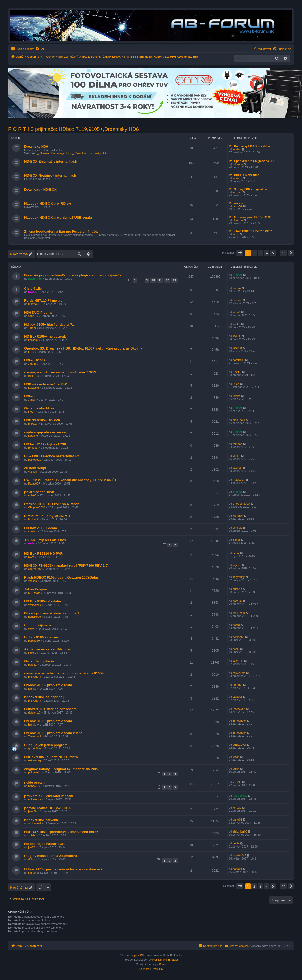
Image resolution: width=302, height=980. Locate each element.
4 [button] (267, 253)
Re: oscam (236, 203)
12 (167, 280)
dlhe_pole (239, 420)
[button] (240, 253)
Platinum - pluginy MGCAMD (47, 516)
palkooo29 (35, 460)
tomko (236, 396)
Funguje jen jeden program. (46, 745)
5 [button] (273, 253)
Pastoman (35, 279)
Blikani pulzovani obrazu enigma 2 (52, 613)
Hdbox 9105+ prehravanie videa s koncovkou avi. (63, 869)
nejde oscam (34, 782)
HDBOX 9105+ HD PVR (42, 420)
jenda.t (237, 149)
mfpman (238, 164)
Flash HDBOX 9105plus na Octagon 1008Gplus (61, 577)
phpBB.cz (161, 964)
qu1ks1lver (35, 748)
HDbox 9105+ (35, 360)
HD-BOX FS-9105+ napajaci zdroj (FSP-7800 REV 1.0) (66, 565)
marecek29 (240, 796)
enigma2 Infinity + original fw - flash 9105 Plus (61, 769)
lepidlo (32, 689)
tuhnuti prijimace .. (39, 625)
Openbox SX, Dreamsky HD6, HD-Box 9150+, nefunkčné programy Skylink (83, 348)
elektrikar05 (240, 831)
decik (236, 553)
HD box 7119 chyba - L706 (45, 444)
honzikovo (34, 617)
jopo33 (32, 873)
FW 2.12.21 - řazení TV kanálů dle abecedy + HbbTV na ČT (70, 480)
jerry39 (237, 782)
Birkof (236, 540)
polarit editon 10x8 (39, 492)
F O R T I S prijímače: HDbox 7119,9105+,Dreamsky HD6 (73, 129)
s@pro (237, 565)
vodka (236, 324)
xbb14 (32, 835)
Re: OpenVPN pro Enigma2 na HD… (253, 161)
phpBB (138, 955)
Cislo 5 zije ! (34, 288)
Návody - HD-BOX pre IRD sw (48, 203)
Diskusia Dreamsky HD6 (53, 153)
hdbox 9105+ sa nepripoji (44, 697)
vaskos (237, 178)
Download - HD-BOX (40, 189)
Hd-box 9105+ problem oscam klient (53, 733)
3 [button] (261, 253)
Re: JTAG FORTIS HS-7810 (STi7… (252, 231)
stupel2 (237, 697)
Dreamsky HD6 (36, 147)
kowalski (33, 388)
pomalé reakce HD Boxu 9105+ (49, 808)
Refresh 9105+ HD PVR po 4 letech (52, 504)
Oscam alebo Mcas (39, 408)
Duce (236, 384)
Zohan (237, 288)
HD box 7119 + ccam (41, 528)
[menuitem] (40, 49)
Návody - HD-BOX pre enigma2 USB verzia (58, 217)
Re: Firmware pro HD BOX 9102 (250, 217)
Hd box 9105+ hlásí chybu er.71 (49, 324)
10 (153, 280)
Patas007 (34, 484)
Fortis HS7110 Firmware (43, 300)
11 (160, 280)
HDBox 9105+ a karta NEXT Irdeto (51, 757)
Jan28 (32, 364)
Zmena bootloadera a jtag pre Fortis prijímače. (61, 231)
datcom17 (34, 713)
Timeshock (239, 721)
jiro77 (32, 412)
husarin (237, 589)
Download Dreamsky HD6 (89, 153)
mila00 (32, 495)
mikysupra (34, 677)
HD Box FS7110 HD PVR (43, 553)
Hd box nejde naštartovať (45, 844)
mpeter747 (239, 855)
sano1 (32, 316)
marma (32, 304)
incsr (236, 234)
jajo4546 (238, 661)
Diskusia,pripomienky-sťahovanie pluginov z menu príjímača (73, 275)
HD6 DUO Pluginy (38, 312)
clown (32, 629)
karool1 (237, 192)
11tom (32, 328)
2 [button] (254, 253)
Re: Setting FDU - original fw (248, 189)
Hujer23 (33, 653)
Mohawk (33, 519)
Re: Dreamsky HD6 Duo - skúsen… (252, 146)
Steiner (237, 275)
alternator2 (35, 569)
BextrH (32, 376)
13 (174, 280)
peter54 (237, 206)
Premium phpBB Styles (165, 960)
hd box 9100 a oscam (41, 637)
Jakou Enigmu (36, 589)
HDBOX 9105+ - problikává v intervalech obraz (61, 832)
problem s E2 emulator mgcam (49, 796)
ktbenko (33, 436)
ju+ (30, 352)
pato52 (32, 665)
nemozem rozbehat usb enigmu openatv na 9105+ (64, 673)
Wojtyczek (34, 605)
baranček (238, 360)
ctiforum (238, 220)
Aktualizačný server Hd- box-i (48, 649)
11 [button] (284, 253)
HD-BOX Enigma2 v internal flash (51, 161)
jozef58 (237, 348)
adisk (236, 769)
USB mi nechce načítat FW (45, 384)
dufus (32, 859)
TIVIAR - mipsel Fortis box (45, 540)
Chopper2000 (37, 507)
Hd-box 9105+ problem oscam (48, 685)
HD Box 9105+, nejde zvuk (45, 336)
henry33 (33, 786)
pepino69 (34, 641)
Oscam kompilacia (39, 661)
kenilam (33, 340)
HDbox (30, 396)
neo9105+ (239, 709)
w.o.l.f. (237, 336)
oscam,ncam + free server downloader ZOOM (60, 372)
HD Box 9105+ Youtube (43, 601)
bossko (237, 601)
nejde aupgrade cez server (45, 432)
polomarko (35, 772)
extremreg (34, 760)
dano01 (237, 820)
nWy (31, 557)
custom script (35, 468)
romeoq (33, 448)
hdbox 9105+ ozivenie (42, 820)
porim (236, 625)
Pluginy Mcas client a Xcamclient (51, 856)
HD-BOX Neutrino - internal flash (50, 175)
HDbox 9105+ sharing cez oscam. (51, 709)
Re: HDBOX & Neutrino (244, 175)
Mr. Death (34, 593)
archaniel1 (35, 823)
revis (31, 292)
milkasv (33, 424)
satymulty (238, 577)
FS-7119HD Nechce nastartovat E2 (52, 456)
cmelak (33, 531)
